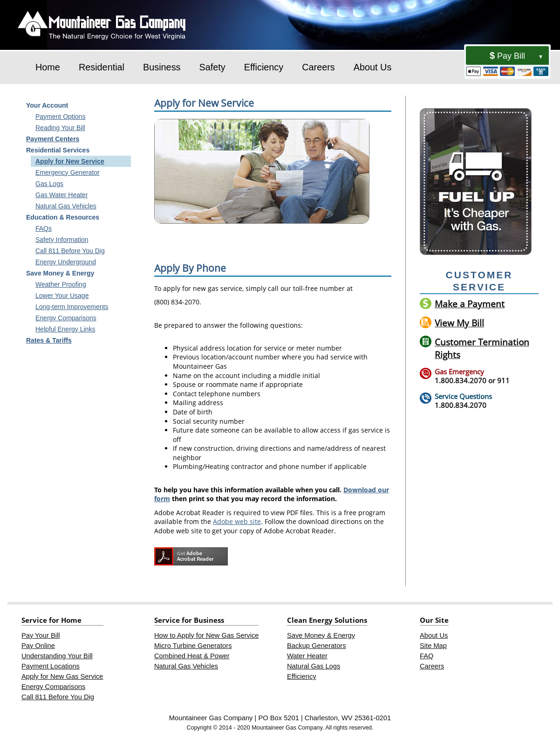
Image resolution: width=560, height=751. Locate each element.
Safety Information (62, 240)
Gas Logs (49, 184)
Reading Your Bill (60, 128)
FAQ (427, 656)
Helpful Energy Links (65, 329)
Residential (102, 67)
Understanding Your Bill (57, 656)
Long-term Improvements (72, 307)
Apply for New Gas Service (62, 676)
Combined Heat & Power (192, 656)
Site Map (433, 646)
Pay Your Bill (41, 635)
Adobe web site (237, 521)
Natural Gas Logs (314, 666)
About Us (373, 67)
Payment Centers (53, 139)
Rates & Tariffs (49, 340)
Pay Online (38, 646)
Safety (212, 67)
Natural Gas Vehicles (66, 206)
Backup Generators (317, 646)
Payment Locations (51, 666)
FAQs (44, 228)
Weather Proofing (61, 284)
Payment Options (60, 117)
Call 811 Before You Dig (70, 251)
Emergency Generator (68, 172)
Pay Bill (511, 56)
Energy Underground (66, 262)
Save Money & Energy (321, 635)
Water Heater (307, 656)
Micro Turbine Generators (193, 646)
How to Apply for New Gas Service (206, 635)
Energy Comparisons (66, 318)
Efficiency (264, 67)
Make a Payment (470, 304)
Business (162, 67)
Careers (318, 67)
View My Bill (459, 323)
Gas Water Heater (61, 195)
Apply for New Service (70, 161)
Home (48, 67)
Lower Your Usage (62, 296)
